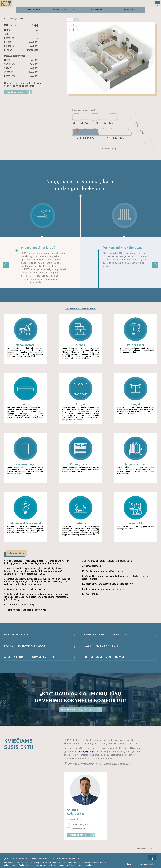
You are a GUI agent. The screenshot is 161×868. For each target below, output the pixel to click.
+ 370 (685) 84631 (82, 824)
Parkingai (97, 10)
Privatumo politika (147, 864)
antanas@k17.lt (81, 829)
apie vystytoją (85, 751)
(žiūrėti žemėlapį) (121, 764)
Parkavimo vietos (40, 636)
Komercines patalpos (64, 10)
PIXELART (152, 849)
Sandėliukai (129, 10)
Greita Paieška (32, 10)
